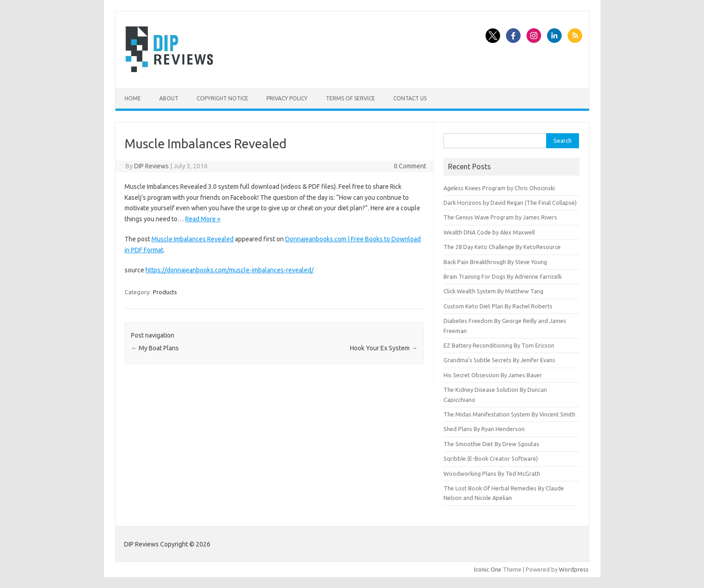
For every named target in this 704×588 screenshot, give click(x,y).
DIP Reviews (151, 166)
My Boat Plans (155, 348)
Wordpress (574, 569)
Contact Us (410, 98)
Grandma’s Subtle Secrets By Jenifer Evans (499, 360)
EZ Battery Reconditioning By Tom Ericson (499, 345)
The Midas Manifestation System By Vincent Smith (509, 414)
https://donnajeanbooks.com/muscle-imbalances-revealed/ (229, 270)
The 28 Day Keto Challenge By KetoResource (502, 247)
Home (133, 98)
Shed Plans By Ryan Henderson (484, 429)
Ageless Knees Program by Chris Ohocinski (499, 188)
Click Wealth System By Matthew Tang (493, 291)
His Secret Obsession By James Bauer (493, 375)
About (169, 98)
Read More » (203, 219)
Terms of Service (350, 98)
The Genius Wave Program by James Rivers (500, 217)
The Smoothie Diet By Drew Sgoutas (491, 444)
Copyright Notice (222, 98)
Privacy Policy (287, 98)
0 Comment (410, 166)
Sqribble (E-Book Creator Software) (491, 458)
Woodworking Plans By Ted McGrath (492, 474)
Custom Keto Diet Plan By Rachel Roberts (498, 306)
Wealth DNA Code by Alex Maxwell (489, 232)
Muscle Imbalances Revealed (193, 239)
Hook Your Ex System (384, 348)
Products (165, 292)
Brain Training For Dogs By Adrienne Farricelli (503, 276)
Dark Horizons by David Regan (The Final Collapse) (510, 203)
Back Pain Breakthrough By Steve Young (495, 262)
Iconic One (488, 569)
